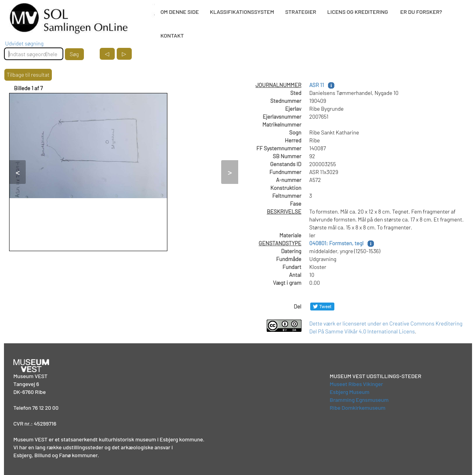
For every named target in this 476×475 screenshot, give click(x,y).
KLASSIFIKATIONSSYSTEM (242, 12)
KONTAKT (172, 35)
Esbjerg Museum (349, 392)
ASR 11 (317, 85)
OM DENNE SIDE (179, 12)
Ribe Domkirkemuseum (357, 408)
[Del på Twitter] (322, 306)
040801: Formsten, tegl (337, 243)
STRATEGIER (301, 12)
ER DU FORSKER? (421, 12)
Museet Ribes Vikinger (356, 384)
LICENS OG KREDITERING (358, 12)
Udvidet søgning (24, 43)
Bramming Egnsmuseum (359, 400)
